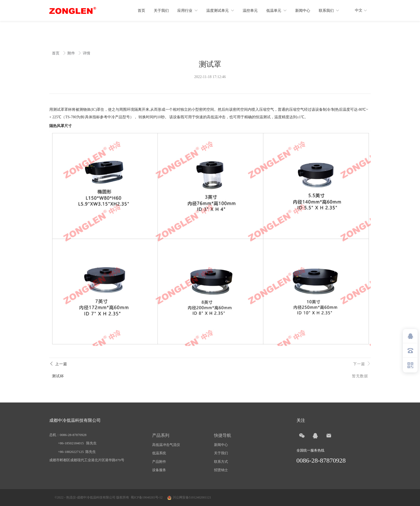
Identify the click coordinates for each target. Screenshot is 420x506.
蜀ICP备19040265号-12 (147, 497)
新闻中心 (221, 445)
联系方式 (221, 462)
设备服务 (159, 470)
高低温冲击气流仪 (166, 445)
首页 (56, 53)
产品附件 (159, 462)
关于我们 (221, 453)
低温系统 (159, 453)
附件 (72, 53)
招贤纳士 (221, 470)
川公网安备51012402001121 (192, 497)
